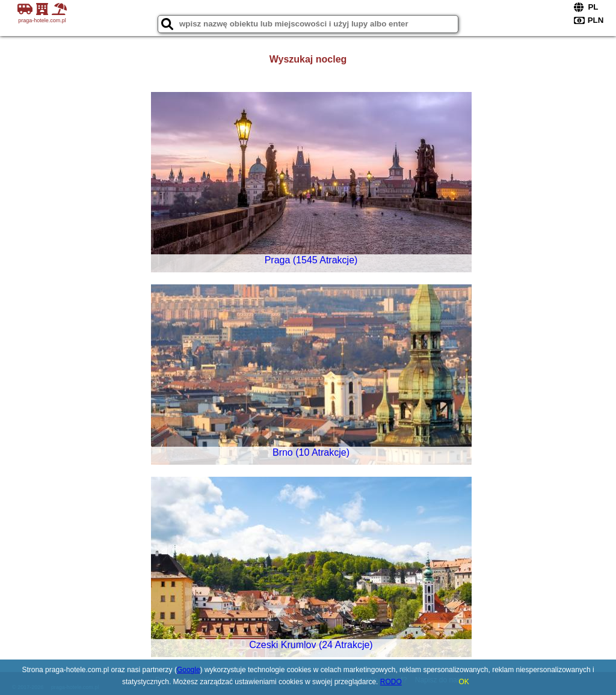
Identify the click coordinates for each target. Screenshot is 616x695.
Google (189, 670)
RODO (391, 682)
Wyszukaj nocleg (308, 59)
